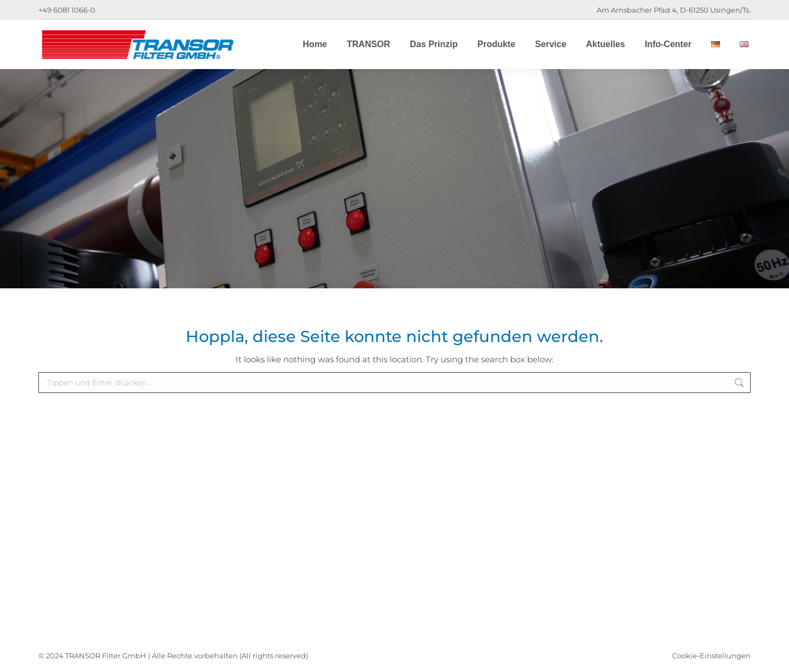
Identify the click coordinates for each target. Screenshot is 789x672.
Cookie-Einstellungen (711, 656)
